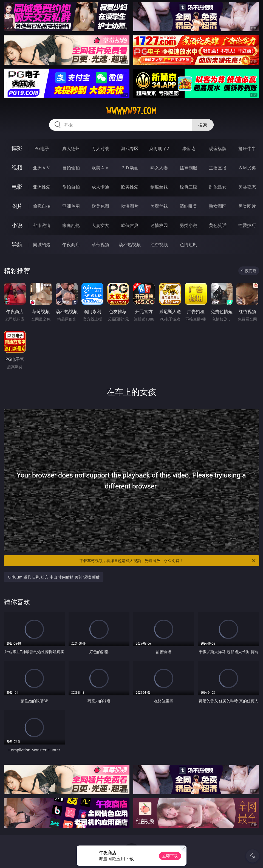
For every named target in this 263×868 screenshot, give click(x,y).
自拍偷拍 (71, 168)
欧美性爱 (130, 187)
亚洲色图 (71, 206)
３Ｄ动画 (130, 168)
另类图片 (247, 206)
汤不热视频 (130, 245)
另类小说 (188, 225)
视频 (17, 168)
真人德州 (71, 148)
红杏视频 (159, 245)
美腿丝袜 (159, 206)
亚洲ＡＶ (42, 168)
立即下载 (170, 856)
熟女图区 (218, 206)
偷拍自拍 (71, 187)
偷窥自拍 (42, 206)
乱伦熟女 (218, 187)
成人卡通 (100, 187)
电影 (17, 187)
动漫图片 (130, 206)
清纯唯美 (188, 206)
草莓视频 (100, 245)
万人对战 (100, 148)
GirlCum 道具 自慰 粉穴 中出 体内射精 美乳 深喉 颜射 (54, 577)
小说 (17, 225)
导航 (17, 244)
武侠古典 (130, 225)
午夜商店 (71, 245)
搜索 (203, 125)
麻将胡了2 (159, 148)
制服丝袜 (159, 187)
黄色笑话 (218, 225)
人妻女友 (100, 225)
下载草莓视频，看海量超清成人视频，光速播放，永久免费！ (168, 561)
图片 (17, 206)
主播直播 (218, 168)
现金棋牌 (218, 148)
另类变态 (247, 187)
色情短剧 (188, 245)
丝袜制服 (188, 168)
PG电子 (42, 148)
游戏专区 (130, 148)
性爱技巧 (247, 225)
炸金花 (188, 148)
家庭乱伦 (71, 225)
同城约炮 (42, 245)
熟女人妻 (159, 168)
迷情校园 (159, 225)
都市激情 (42, 225)
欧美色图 (100, 206)
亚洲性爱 (42, 187)
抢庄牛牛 (247, 148)
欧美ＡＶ (100, 168)
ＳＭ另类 (247, 168)
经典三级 (188, 187)
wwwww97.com (131, 111)
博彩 (17, 148)
